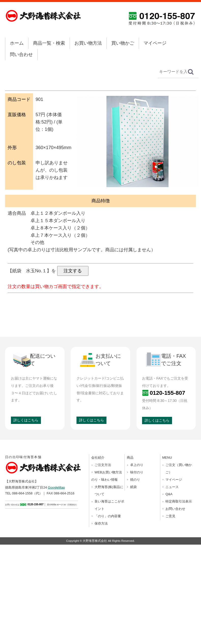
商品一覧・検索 (49, 43)
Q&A (169, 494)
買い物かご (123, 43)
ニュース (172, 487)
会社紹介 (98, 458)
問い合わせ (21, 55)
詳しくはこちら (26, 420)
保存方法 (101, 523)
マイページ (155, 43)
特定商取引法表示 (179, 501)
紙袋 (133, 487)
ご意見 (170, 516)
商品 (130, 458)
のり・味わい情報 (104, 480)
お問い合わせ (175, 509)
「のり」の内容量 (108, 516)
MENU (167, 458)
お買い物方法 (88, 43)
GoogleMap (56, 487)
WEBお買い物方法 (108, 472)
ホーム (17, 43)
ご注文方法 (103, 465)
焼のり (135, 480)
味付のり (137, 472)
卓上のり (137, 465)
